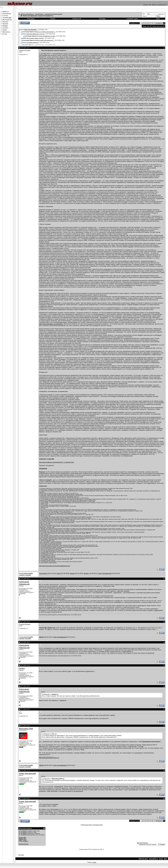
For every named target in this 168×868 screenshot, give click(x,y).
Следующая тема (97, 825)
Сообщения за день (132, 19)
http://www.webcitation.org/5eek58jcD (51, 324)
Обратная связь (143, 859)
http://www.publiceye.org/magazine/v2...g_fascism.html (56, 462)
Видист (86, 573)
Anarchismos (43, 573)
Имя (144, 14)
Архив (161, 859)
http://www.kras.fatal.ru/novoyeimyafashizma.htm (55, 566)
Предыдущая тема (86, 825)
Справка (53, 19)
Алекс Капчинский (27, 773)
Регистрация (31, 19)
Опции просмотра (158, 26)
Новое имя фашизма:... (31, 30)
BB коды (21, 837)
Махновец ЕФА (26, 729)
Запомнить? (161, 14)
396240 (41, 637)
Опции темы (146, 26)
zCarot (94, 862)
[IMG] (20, 840)
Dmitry (59, 573)
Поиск (158, 19)
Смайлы (21, 839)
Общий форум (39, 14)
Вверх (166, 859)
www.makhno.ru (153, 859)
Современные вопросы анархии (53, 14)
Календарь (102, 19)
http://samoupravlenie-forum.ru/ (49, 758)
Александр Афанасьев (24, 583)
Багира (72, 573)
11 (152, 23)
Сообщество (76, 19)
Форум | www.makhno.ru (27, 14)
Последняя (159, 23)
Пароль (145, 16)
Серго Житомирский (105, 573)
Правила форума (24, 844)
